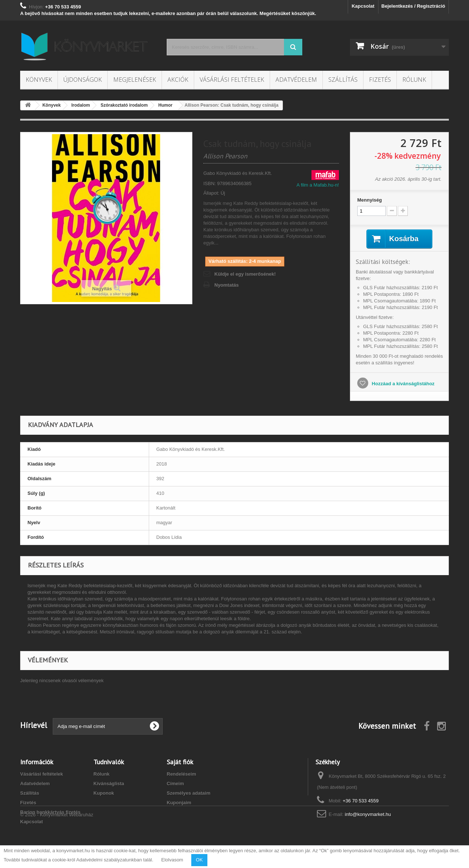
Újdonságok (83, 80)
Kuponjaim (179, 803)
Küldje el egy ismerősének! (245, 274)
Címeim (175, 784)
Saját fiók (180, 762)
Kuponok (104, 793)
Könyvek (39, 80)
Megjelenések (135, 80)
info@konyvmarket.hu (368, 814)
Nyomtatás (226, 285)
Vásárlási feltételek (232, 80)
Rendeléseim (181, 774)
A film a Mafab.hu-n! (318, 185)
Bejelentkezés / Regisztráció (413, 6)
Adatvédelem (296, 80)
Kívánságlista (109, 784)
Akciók (178, 80)
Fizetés (380, 80)
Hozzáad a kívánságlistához (402, 384)
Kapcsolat (363, 6)
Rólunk (414, 80)
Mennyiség (370, 200)
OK (200, 860)
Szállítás (343, 80)
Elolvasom (172, 860)
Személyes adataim (189, 793)
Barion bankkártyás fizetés (50, 812)
